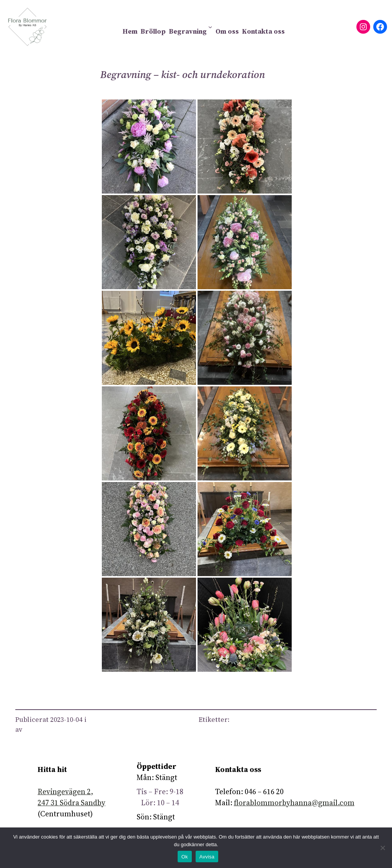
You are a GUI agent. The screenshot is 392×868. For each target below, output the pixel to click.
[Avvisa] (382, 848)
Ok (185, 857)
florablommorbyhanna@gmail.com (294, 803)
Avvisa (207, 857)
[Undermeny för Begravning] (210, 27)
